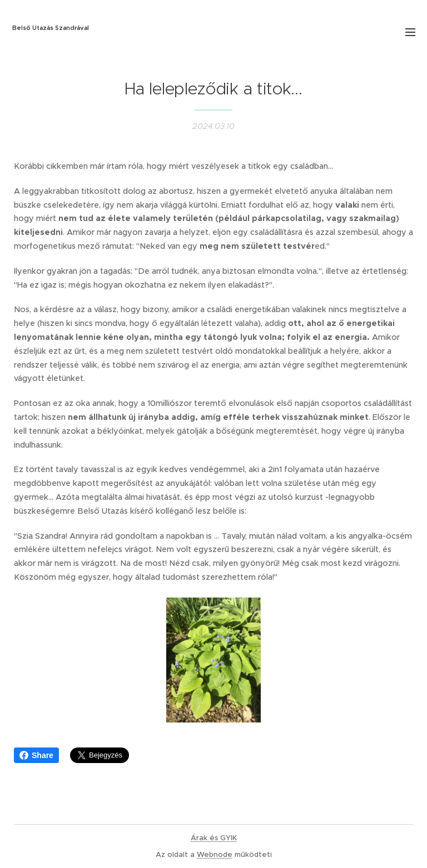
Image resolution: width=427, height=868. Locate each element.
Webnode (215, 854)
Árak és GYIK (214, 838)
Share (36, 755)
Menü (410, 32)
